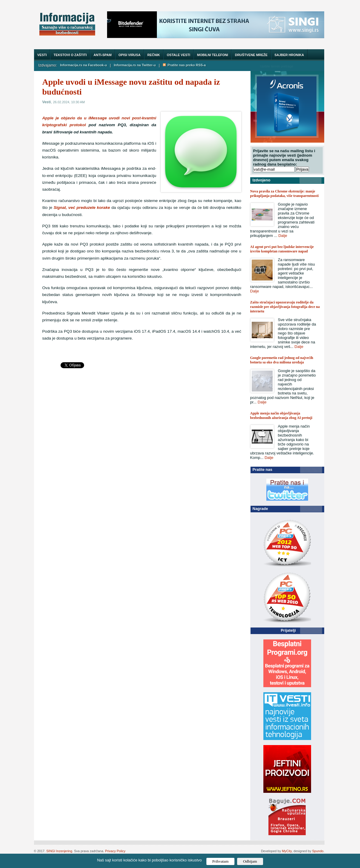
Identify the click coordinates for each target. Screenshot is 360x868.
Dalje (283, 236)
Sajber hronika (289, 55)
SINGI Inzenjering (59, 851)
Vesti (42, 55)
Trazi (314, 66)
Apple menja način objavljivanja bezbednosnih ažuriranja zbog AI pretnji (281, 416)
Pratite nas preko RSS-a (184, 65)
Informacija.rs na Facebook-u (83, 65)
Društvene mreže (251, 55)
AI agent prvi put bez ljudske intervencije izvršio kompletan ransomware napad (282, 249)
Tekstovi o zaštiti (70, 55)
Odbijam (250, 861)
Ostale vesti (179, 55)
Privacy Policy (115, 851)
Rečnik (154, 55)
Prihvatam (221, 861)
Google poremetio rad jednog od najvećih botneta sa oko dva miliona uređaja (282, 360)
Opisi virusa (129, 55)
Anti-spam (103, 55)
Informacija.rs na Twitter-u (135, 65)
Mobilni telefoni (213, 55)
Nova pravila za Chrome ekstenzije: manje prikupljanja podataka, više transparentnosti (285, 194)
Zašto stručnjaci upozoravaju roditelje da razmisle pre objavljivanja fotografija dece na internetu (285, 307)
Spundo (318, 851)
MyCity (287, 851)
